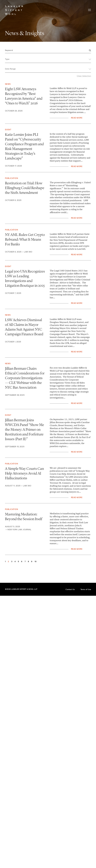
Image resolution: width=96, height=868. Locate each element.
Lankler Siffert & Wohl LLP (14, 10)
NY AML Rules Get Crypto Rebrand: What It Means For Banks (25, 239)
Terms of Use (86, 590)
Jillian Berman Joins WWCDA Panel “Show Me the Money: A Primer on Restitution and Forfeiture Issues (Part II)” (24, 429)
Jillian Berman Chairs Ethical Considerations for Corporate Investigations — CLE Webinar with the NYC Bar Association (25, 378)
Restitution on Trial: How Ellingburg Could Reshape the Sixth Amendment (25, 188)
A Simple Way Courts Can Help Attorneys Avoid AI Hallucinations (24, 473)
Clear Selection (84, 76)
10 (36, 562)
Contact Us (70, 590)
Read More (77, 118)
